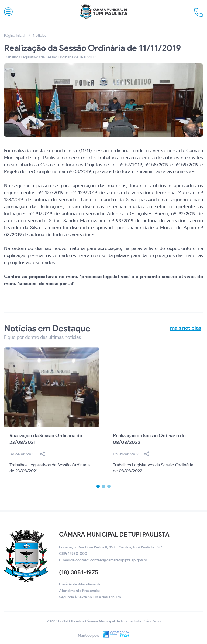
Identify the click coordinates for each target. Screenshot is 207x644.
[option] (52, 416)
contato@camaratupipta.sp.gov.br (119, 560)
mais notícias (186, 328)
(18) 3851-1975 (79, 572)
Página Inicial (15, 36)
